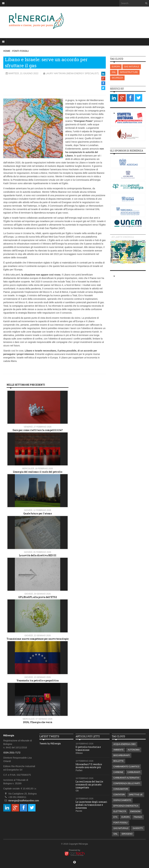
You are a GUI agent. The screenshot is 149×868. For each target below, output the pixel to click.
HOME (7, 51)
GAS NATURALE (132, 67)
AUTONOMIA (134, 750)
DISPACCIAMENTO (122, 800)
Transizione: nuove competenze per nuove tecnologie (38, 639)
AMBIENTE (119, 750)
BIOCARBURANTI (122, 755)
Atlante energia (123, 237)
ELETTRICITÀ (120, 811)
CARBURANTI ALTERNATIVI (126, 778)
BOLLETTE (119, 761)
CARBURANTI (134, 772)
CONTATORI (119, 795)
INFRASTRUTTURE (129, 72)
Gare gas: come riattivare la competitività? (38, 430)
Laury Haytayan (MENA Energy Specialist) (72, 73)
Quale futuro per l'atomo (38, 513)
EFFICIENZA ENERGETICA (126, 806)
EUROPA (116, 67)
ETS (115, 817)
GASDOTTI (138, 828)
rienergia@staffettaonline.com (24, 801)
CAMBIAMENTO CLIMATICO (126, 767)
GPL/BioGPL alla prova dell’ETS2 (38, 597)
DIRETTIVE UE (136, 795)
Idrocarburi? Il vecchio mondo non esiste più (89, 766)
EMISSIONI (135, 811)
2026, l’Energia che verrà (38, 722)
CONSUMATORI (121, 789)
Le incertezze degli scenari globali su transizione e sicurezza (91, 805)
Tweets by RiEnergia (50, 744)
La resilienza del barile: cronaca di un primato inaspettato (90, 784)
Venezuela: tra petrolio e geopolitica (38, 680)
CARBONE (118, 772)
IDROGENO (127, 834)
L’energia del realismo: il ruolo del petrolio (38, 472)
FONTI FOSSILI (20, 51)
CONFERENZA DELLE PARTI (127, 783)
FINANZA (138, 817)
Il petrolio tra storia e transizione (88, 748)
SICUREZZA (117, 78)
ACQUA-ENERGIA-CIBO (125, 744)
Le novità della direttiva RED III (38, 555)
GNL (114, 72)
